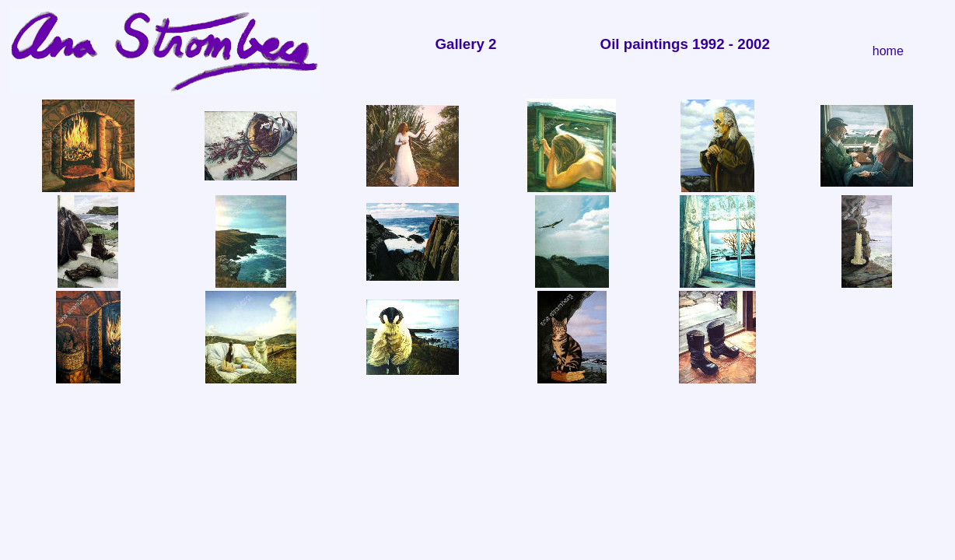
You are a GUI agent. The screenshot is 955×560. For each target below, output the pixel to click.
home (888, 51)
